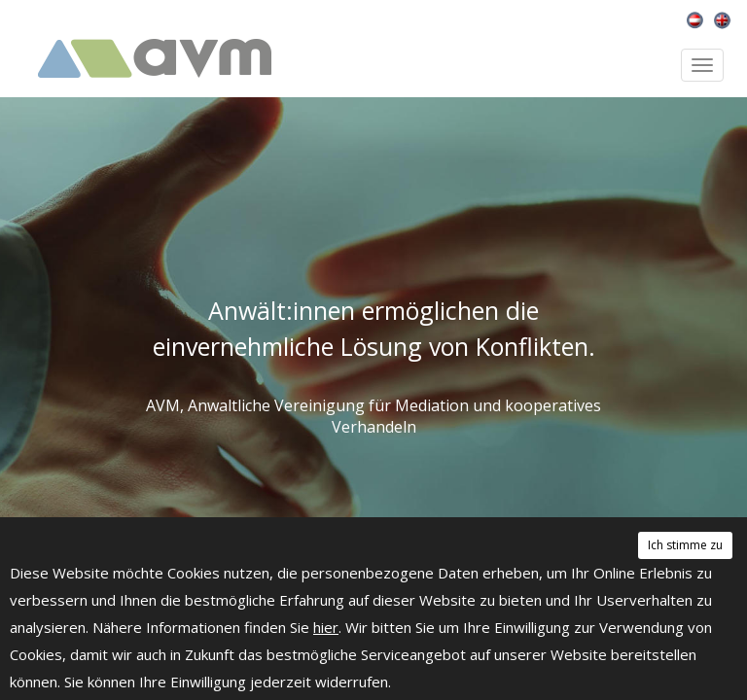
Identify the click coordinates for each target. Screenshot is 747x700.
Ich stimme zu (685, 545)
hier (326, 627)
